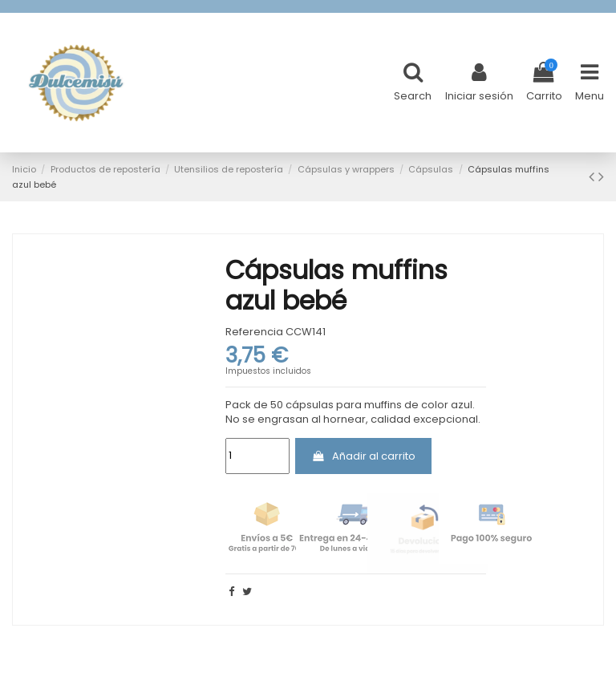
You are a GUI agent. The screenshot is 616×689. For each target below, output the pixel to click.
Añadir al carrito (363, 456)
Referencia (254, 332)
